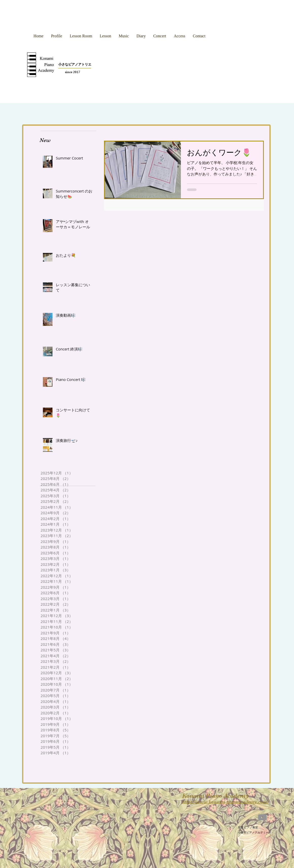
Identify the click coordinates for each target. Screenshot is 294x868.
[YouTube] (262, 817)
